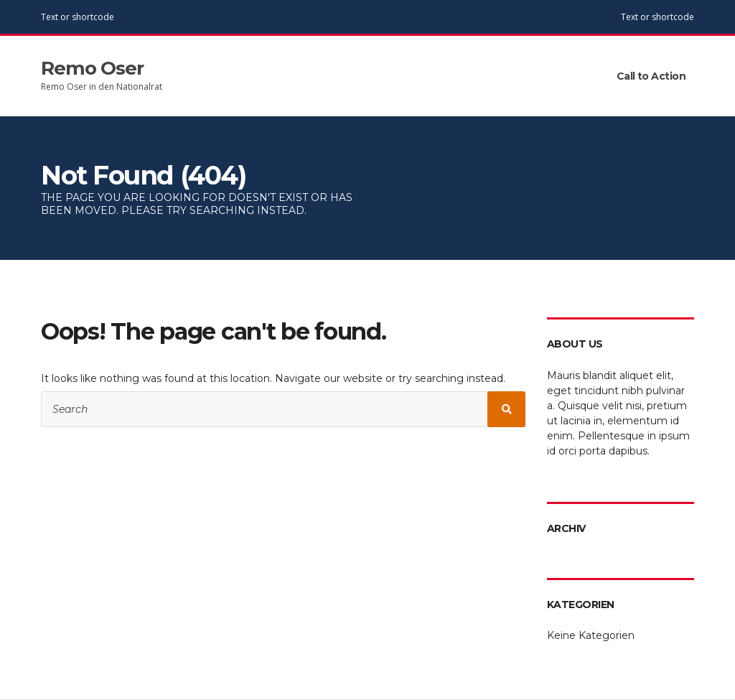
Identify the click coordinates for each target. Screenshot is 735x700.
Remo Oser (92, 68)
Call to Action (651, 76)
